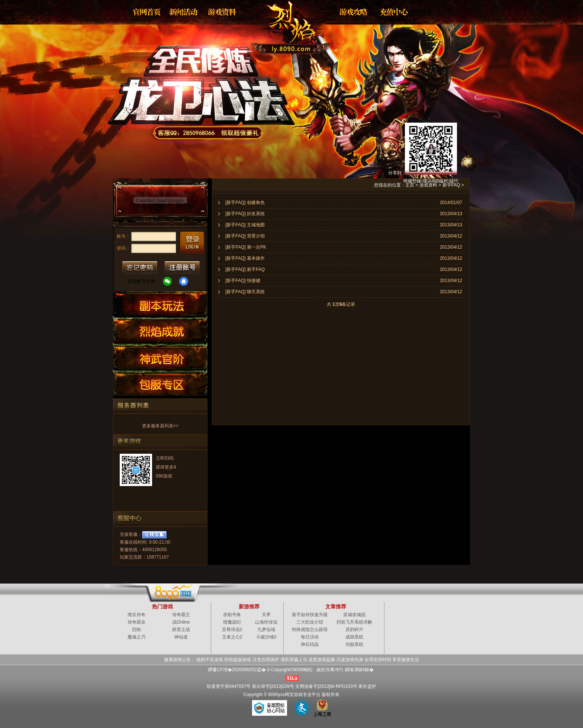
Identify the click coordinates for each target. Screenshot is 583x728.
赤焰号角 (232, 615)
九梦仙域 (266, 630)
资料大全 (223, 12)
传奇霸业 (136, 622)
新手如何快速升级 (310, 615)
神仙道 (181, 637)
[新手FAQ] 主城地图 (245, 225)
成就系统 (354, 637)
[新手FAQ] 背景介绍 (245, 236)
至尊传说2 (232, 630)
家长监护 (367, 686)
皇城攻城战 (354, 615)
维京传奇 (136, 615)
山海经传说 (266, 622)
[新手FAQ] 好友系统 (245, 214)
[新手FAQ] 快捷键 (243, 281)
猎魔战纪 (232, 622)
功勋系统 (354, 644)
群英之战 (181, 630)
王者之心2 (232, 637)
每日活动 (310, 637)
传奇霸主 (181, 615)
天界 (266, 615)
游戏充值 (392, 12)
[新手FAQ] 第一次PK (246, 247)
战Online (181, 622)
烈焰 (286, 24)
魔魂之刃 (136, 637)
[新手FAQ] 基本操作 (245, 258)
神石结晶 (310, 644)
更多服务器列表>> (160, 426)
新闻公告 (184, 12)
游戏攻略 (353, 12)
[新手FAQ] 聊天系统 (245, 292)
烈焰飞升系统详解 (354, 622)
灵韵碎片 (354, 630)
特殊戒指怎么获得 (310, 630)
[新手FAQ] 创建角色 (245, 203)
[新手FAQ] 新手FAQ (245, 269)
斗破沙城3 (266, 637)
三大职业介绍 (310, 622)
